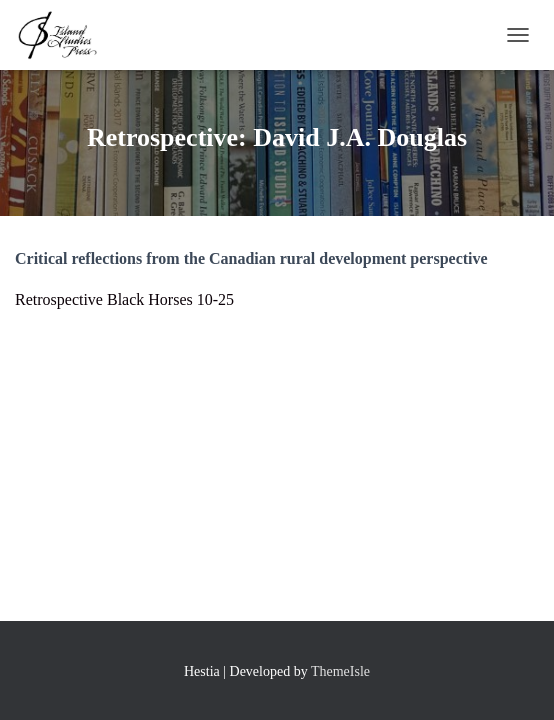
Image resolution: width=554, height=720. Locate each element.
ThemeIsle (340, 671)
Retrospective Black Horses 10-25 (124, 299)
